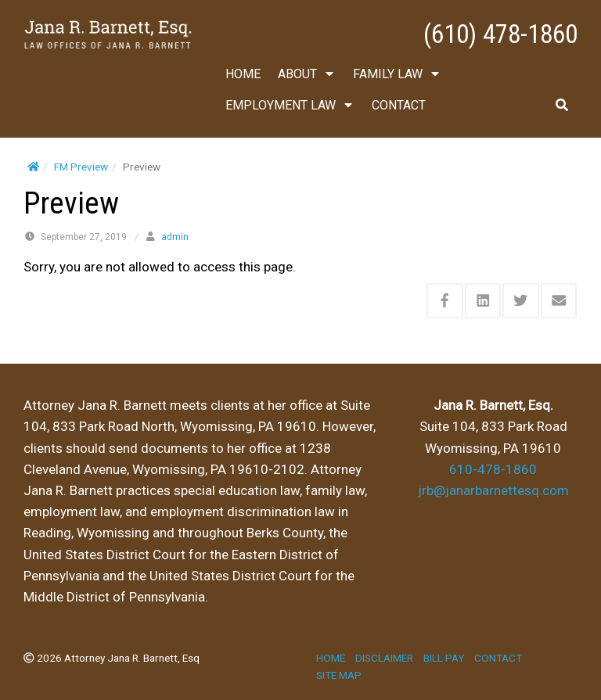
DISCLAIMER (384, 658)
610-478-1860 (493, 469)
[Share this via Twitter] (521, 301)
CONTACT (399, 105)
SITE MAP (339, 675)
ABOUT (307, 74)
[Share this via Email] (559, 301)
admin (175, 237)
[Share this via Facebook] (445, 301)
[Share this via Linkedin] (483, 301)
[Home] (33, 167)
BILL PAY (444, 658)
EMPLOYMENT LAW (290, 105)
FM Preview (81, 167)
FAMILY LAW (397, 74)
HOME (243, 74)
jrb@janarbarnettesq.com (493, 490)
